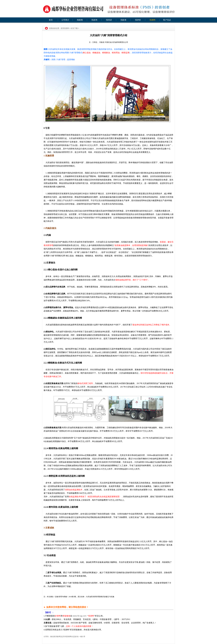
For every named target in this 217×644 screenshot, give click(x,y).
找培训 (109, 20)
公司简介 (65, 20)
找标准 (123, 20)
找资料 (153, 20)
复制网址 (69, 637)
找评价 (138, 20)
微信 (52, 637)
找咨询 (94, 20)
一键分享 (82, 637)
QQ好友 (76, 637)
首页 (51, 20)
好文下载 (74, 28)
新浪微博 (57, 637)
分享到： (47, 637)
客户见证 (167, 20)
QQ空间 (63, 637)
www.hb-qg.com (80, 616)
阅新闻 (80, 20)
